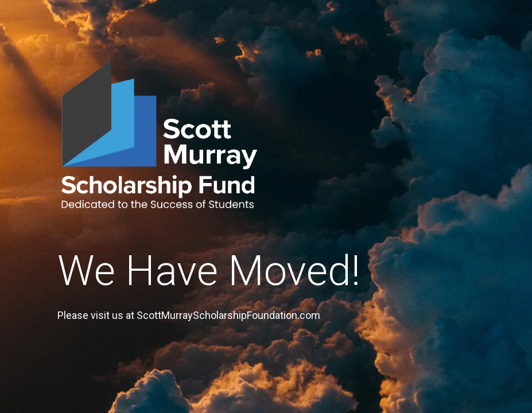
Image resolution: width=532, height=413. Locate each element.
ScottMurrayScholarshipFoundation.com (228, 315)
